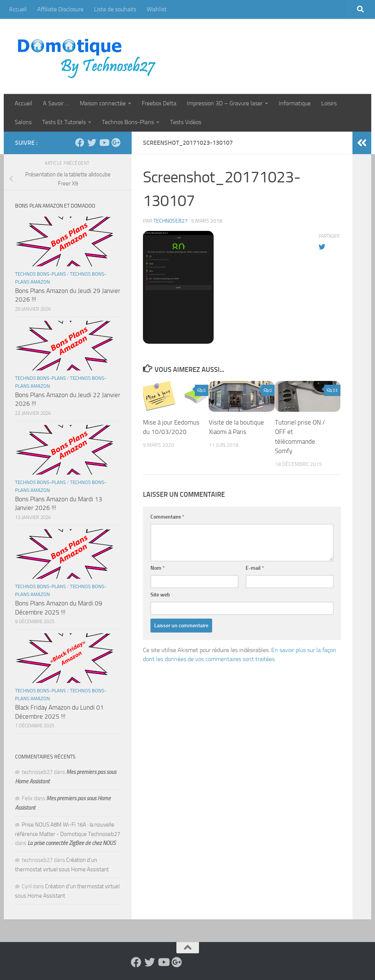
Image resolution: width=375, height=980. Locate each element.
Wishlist (157, 9)
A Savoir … (56, 103)
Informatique (295, 103)
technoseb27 (171, 221)
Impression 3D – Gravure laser (225, 103)
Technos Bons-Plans (128, 122)
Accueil (18, 9)
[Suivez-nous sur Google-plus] (116, 143)
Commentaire (167, 517)
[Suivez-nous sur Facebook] (80, 143)
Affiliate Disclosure (60, 9)
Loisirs (329, 103)
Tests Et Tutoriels (64, 122)
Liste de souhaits (115, 9)
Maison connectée (103, 103)
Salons (23, 122)
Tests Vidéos (186, 122)
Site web (160, 595)
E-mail (255, 568)
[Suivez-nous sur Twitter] (92, 143)
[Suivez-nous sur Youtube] (104, 143)
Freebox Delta (159, 103)
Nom (158, 568)
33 (332, 390)
